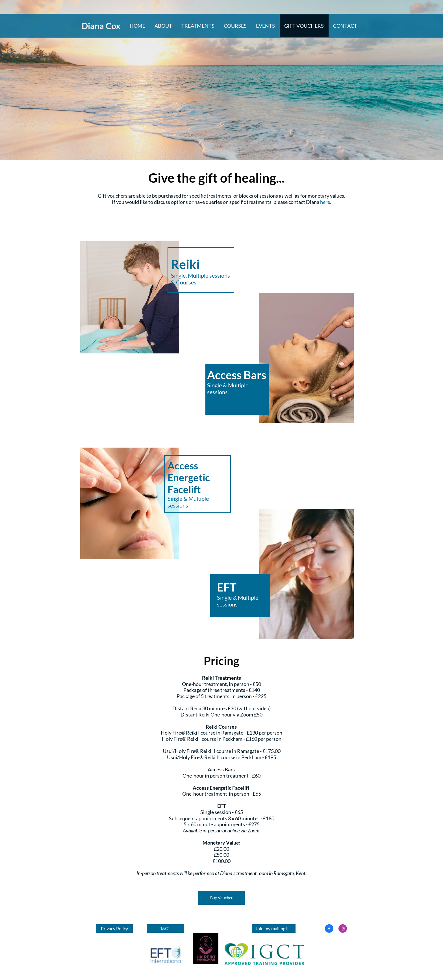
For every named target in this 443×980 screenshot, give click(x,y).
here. (326, 202)
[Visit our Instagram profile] (343, 929)
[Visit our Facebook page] (329, 929)
